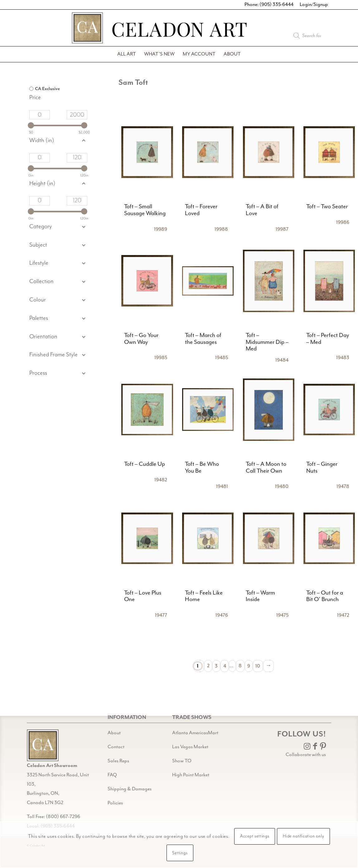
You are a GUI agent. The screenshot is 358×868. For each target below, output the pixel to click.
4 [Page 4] (225, 666)
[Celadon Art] (179, 31)
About (114, 733)
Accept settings (255, 836)
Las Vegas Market (190, 747)
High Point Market (191, 775)
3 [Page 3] (216, 666)
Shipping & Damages (130, 789)
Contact (116, 747)
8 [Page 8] (240, 666)
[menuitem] (127, 54)
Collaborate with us (306, 755)
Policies (115, 803)
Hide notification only (304, 836)
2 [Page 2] (208, 666)
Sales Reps (118, 761)
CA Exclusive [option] (47, 89)
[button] (58, 245)
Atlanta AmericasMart (195, 733)
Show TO (182, 761)
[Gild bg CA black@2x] (43, 745)
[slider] (31, 125)
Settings (180, 853)
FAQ (112, 775)
